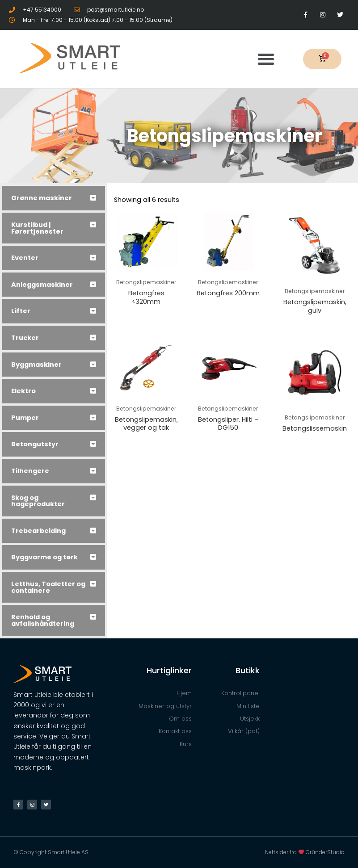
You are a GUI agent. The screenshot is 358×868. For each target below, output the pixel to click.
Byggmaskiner (36, 365)
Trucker (25, 338)
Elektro (23, 391)
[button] (266, 59)
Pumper (25, 418)
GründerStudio (325, 852)
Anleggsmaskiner (42, 285)
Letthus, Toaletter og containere (48, 587)
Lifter (21, 311)
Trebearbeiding (38, 531)
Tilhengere (30, 471)
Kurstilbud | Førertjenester (37, 228)
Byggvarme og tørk (44, 557)
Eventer (25, 258)
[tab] (54, 198)
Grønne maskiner (42, 198)
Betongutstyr (35, 444)
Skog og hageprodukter (38, 501)
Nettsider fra (285, 852)
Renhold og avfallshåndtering (43, 620)
